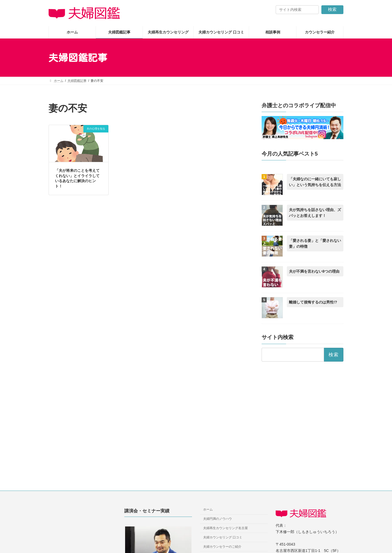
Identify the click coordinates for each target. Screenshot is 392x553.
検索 (332, 9)
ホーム (208, 510)
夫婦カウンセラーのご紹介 (222, 547)
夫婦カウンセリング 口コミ (223, 537)
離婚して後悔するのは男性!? (313, 302)
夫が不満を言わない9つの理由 (314, 272)
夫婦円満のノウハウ (218, 519)
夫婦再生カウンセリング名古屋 (225, 528)
